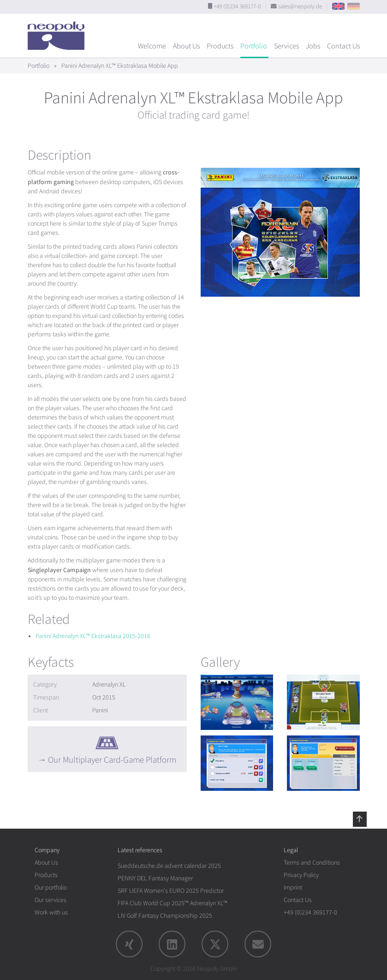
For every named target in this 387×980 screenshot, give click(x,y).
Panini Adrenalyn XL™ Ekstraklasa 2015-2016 (93, 636)
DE (354, 6)
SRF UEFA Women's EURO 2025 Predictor (171, 891)
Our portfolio (51, 887)
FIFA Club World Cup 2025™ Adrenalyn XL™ (173, 903)
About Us (186, 46)
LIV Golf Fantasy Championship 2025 (165, 916)
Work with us (51, 912)
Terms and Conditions (312, 863)
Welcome (152, 46)
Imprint (293, 887)
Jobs (313, 46)
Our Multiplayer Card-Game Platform (112, 760)
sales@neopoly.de (300, 6)
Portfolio (254, 46)
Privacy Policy (301, 875)
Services (286, 46)
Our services (51, 900)
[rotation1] (237, 702)
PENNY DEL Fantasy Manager (155, 878)
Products (220, 46)
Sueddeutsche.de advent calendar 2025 (169, 866)
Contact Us (343, 46)
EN (338, 6)
